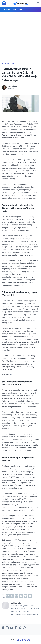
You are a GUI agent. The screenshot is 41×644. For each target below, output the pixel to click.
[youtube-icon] (12, 628)
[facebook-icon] (3, 628)
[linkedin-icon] (16, 628)
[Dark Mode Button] (38, 3)
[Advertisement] (20, 37)
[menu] (4, 3)
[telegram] (21, 596)
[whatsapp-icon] (24, 628)
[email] (30, 596)
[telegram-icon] (20, 628)
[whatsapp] (17, 596)
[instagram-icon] (7, 628)
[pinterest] (25, 596)
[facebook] (8, 596)
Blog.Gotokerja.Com (24, 640)
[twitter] (12, 596)
